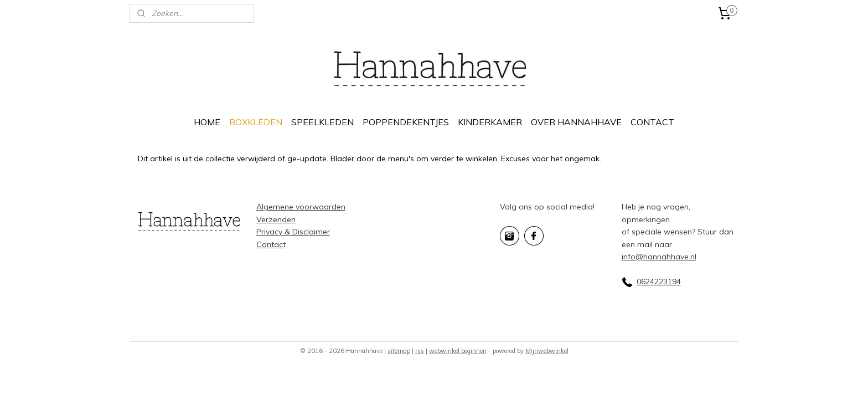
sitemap (399, 351)
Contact (271, 244)
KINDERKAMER (490, 122)
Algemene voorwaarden (301, 207)
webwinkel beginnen (458, 351)
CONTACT (652, 122)
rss (420, 351)
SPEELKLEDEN (322, 122)
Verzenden (276, 219)
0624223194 (659, 282)
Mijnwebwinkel (547, 351)
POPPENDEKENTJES (406, 122)
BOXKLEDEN (256, 122)
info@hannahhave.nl (659, 257)
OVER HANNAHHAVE (576, 122)
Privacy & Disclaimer (293, 232)
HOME (207, 122)
